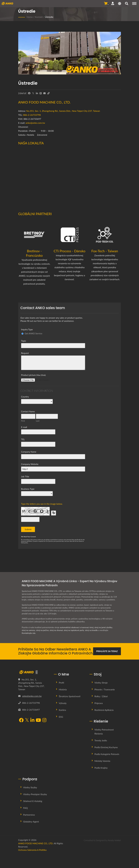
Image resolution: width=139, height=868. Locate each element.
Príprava (99, 703)
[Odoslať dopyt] (106, 3)
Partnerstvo (29, 815)
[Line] (41, 93)
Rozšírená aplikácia (104, 710)
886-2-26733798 (32, 115)
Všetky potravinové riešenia (104, 732)
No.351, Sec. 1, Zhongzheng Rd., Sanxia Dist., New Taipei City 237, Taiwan (63, 111)
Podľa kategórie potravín (107, 754)
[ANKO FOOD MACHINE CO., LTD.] (34, 672)
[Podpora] (113, 3)
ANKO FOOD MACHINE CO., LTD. (36, 843)
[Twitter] (33, 93)
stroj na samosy (29, 630)
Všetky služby (30, 787)
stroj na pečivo (43, 630)
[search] (127, 4)
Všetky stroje (101, 683)
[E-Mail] (44, 93)
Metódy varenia (102, 761)
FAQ (25, 808)
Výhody (63, 703)
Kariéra (62, 710)
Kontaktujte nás (29, 633)
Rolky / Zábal (101, 696)
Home (30, 17)
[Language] (120, 4)
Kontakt (39, 17)
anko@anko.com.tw (35, 123)
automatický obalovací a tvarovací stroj (77, 627)
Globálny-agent (31, 822)
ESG (61, 717)
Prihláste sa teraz (107, 651)
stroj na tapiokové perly (74, 630)
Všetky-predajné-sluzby (35, 794)
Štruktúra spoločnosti (70, 696)
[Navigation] (134, 3)
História (63, 689)
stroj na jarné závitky (104, 627)
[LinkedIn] (37, 93)
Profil (62, 683)
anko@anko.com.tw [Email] (32, 696)
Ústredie (49, 17)
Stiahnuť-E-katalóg (33, 801)
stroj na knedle (92, 630)
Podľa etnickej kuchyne (106, 747)
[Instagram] (44, 720)
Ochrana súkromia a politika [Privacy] (32, 850)
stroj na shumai (57, 630)
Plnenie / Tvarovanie (105, 689)
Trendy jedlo (101, 740)
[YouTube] (38, 720)
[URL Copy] (48, 93)
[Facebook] (29, 93)
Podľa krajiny (101, 768)
